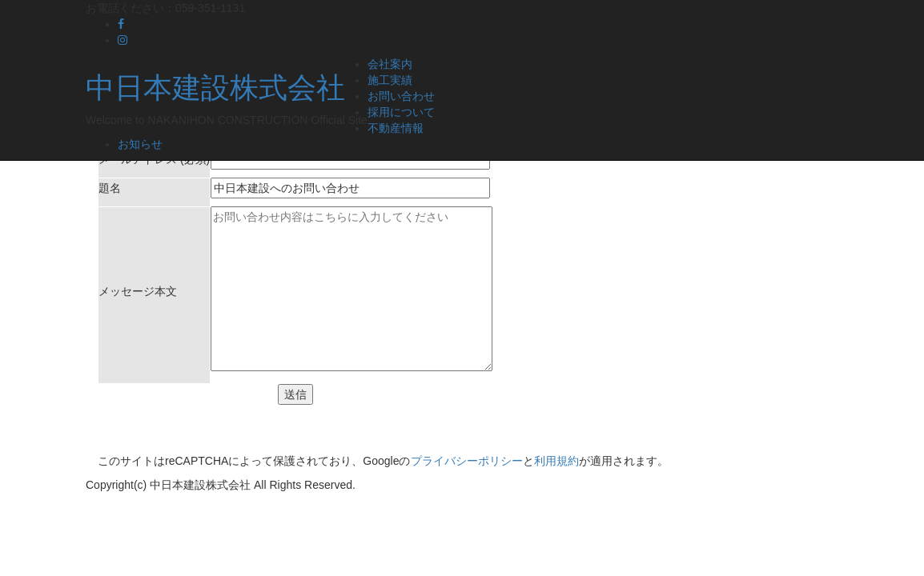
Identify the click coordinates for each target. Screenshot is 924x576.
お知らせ (140, 144)
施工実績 (390, 80)
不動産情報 (396, 128)
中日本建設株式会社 (215, 88)
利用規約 (556, 461)
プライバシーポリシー (467, 461)
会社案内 (390, 64)
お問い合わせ (401, 96)
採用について (401, 112)
